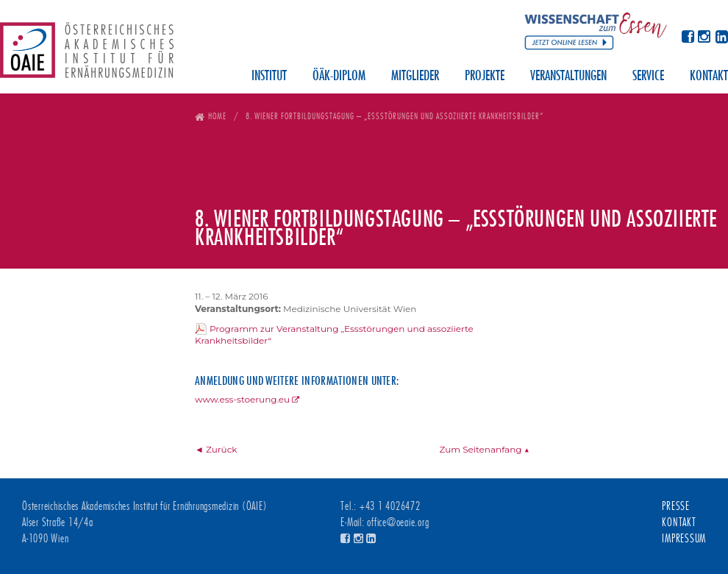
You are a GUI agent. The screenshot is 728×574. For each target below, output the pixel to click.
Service (648, 77)
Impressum (684, 539)
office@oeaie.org (398, 522)
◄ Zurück (216, 449)
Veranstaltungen (568, 77)
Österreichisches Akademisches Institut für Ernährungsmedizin (87, 55)
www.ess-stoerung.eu (242, 399)
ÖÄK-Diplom (339, 77)
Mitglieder (415, 77)
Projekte (485, 77)
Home (217, 116)
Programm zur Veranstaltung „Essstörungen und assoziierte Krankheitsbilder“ (334, 335)
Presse (676, 506)
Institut (269, 77)
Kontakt (709, 77)
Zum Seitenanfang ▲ (485, 449)
